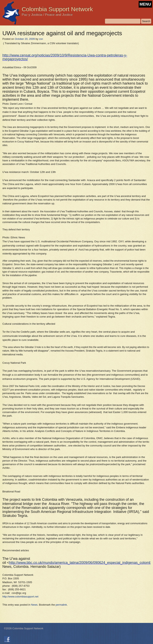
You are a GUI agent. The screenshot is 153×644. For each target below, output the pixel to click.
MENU (145, 4)
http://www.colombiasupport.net (20, 597)
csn (41, 39)
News (34, 605)
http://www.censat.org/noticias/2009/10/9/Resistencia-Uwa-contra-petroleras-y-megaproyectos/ (65, 57)
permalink (61, 605)
